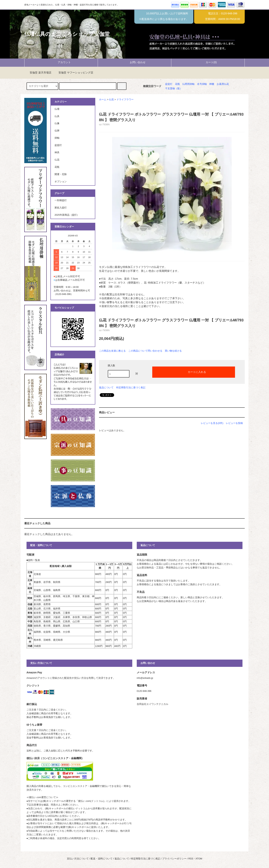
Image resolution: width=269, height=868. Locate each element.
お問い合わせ (134, 62)
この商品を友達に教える (112, 351)
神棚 (212, 84)
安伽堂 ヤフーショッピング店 (74, 73)
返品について (106, 387)
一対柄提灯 (61, 200)
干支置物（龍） (174, 89)
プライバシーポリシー (174, 859)
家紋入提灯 (61, 208)
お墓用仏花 (223, 84)
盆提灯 (169, 84)
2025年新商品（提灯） (67, 215)
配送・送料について (102, 859)
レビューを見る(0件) (212, 423)
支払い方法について (78, 859)
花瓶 (177, 84)
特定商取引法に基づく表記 (131, 387)
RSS (191, 859)
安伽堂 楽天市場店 (38, 73)
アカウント (61, 62)
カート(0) (208, 62)
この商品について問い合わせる (145, 351)
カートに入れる (194, 372)
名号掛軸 (202, 84)
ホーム (103, 100)
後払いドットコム (78, 809)
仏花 (111, 100)
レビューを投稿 (234, 423)
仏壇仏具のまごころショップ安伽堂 (67, 34)
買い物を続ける (173, 351)
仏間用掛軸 (188, 84)
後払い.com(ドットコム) (91, 801)
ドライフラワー (125, 100)
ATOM (199, 859)
